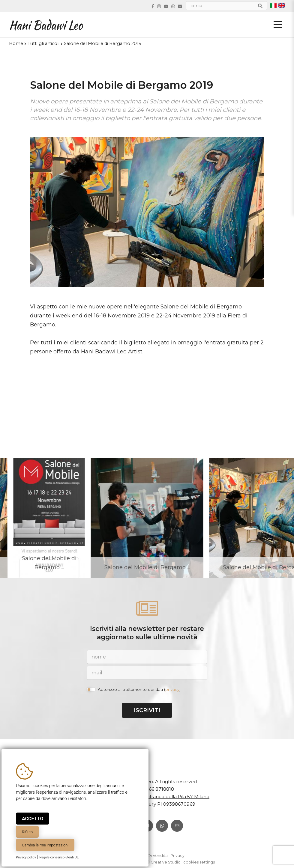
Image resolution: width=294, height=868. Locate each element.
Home (16, 43)
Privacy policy (26, 857)
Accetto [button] (33, 819)
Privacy (177, 856)
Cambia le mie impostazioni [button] (45, 845)
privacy (172, 689)
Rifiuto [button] (27, 832)
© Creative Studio (163, 862)
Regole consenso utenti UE (59, 857)
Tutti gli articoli (43, 43)
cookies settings (199, 862)
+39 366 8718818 (155, 789)
